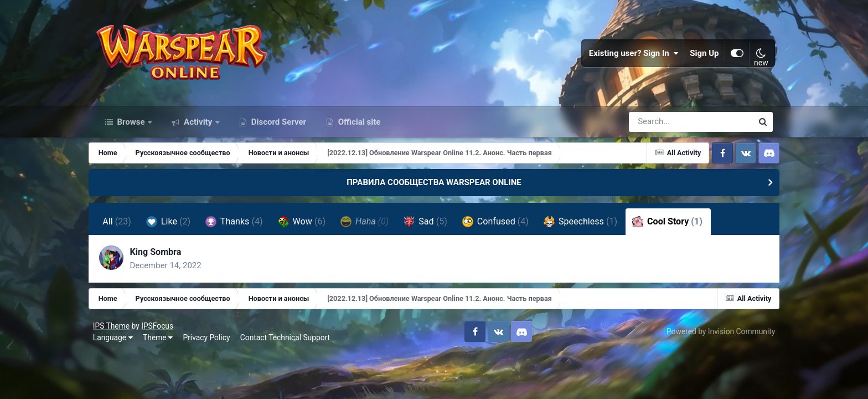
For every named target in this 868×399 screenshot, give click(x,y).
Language (115, 344)
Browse (131, 126)
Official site (358, 126)
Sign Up (702, 55)
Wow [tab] (308, 226)
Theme (160, 344)
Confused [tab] (502, 226)
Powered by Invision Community (719, 337)
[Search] (659, 126)
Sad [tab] (432, 226)
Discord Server (278, 126)
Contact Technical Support (287, 344)
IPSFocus (159, 331)
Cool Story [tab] (674, 226)
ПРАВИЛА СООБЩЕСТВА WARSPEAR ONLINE (434, 187)
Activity (198, 126)
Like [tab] (174, 226)
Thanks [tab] (241, 226)
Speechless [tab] (587, 226)
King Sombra (162, 257)
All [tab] (123, 226)
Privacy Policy (209, 344)
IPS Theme (113, 331)
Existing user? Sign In (632, 55)
